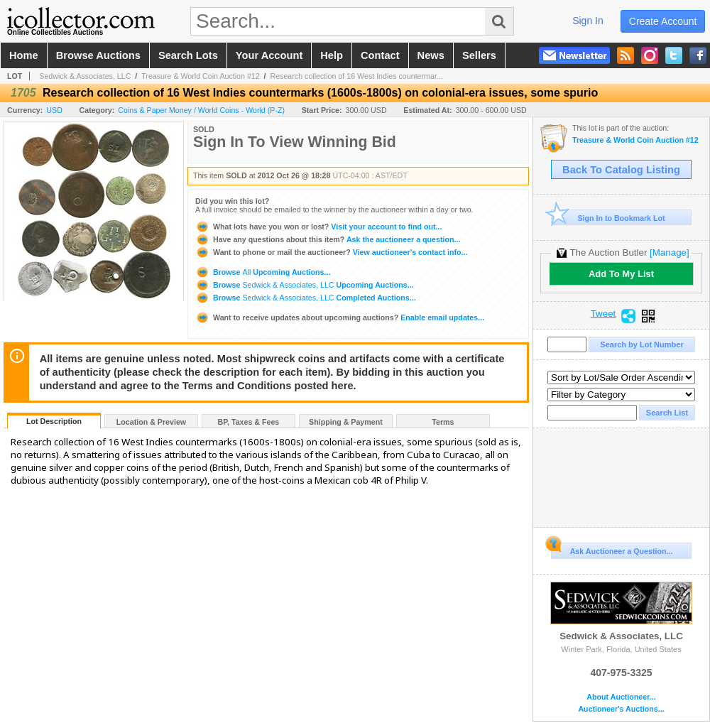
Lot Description (54, 421)
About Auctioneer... (621, 697)
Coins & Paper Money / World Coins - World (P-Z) (201, 110)
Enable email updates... (340, 317)
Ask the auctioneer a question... (328, 239)
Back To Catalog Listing (621, 170)
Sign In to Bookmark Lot (608, 218)
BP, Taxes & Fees (249, 422)
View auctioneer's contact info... (331, 252)
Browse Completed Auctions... (306, 298)
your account (269, 55)
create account (663, 21)
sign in (588, 21)
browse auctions (98, 55)
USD (54, 110)
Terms (443, 422)
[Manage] (669, 252)
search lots (188, 55)
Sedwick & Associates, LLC (85, 76)
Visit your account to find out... (318, 227)
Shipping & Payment (346, 422)
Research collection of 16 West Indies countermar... (356, 76)
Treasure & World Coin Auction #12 (200, 76)
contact (380, 55)
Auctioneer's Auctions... (621, 709)
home (24, 55)
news (431, 55)
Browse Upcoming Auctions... (263, 272)
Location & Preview (151, 422)
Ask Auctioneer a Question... (612, 549)
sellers (479, 55)
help (332, 55)
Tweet (603, 314)
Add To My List (621, 274)
